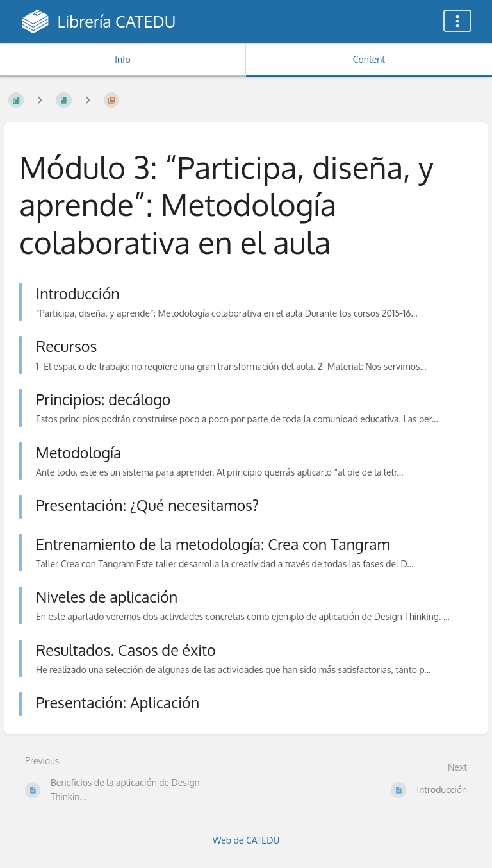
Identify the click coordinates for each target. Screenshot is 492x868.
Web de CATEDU (246, 840)
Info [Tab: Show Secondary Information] (123, 59)
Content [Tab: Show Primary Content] (369, 59)
